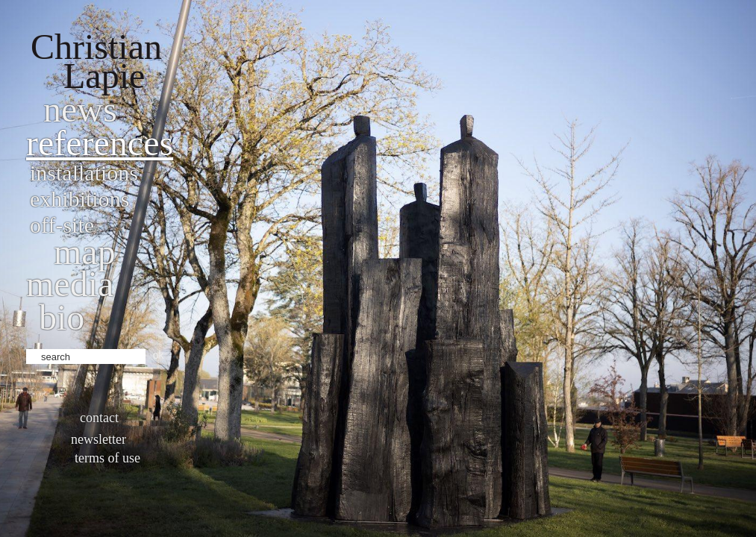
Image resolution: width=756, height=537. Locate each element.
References (100, 143)
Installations (84, 173)
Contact (99, 418)
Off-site (62, 225)
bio (62, 317)
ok (159, 355)
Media (70, 284)
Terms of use (107, 458)
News (80, 109)
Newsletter (99, 439)
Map (85, 252)
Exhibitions (79, 199)
